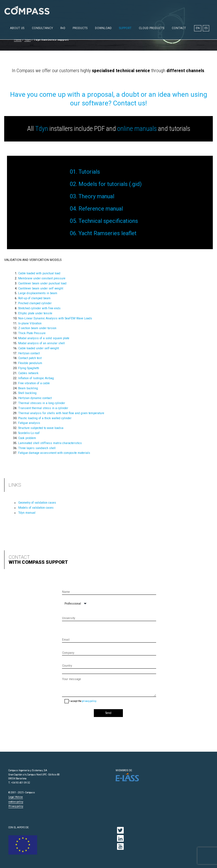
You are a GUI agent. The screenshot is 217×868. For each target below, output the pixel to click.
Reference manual (101, 209)
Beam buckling (28, 388)
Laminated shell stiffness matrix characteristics (50, 443)
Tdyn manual (27, 513)
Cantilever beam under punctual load (42, 283)
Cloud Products (152, 28)
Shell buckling (27, 393)
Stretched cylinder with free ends (39, 308)
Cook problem (27, 438)
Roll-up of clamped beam (34, 298)
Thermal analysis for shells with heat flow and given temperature (61, 413)
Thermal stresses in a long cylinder (42, 403)
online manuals (137, 129)
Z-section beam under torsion (37, 328)
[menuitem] (198, 28)
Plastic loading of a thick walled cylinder (45, 418)
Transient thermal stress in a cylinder (43, 408)
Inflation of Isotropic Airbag (36, 378)
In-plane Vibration (30, 323)
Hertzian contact (29, 353)
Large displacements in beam (38, 293)
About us (17, 28)
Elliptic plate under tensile (35, 313)
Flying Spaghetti (29, 368)
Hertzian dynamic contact (35, 398)
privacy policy (89, 701)
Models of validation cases (36, 508)
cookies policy (16, 802)
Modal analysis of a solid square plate (44, 338)
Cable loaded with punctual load (39, 273)
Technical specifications (108, 221)
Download (103, 28)
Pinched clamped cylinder (35, 303)
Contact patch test (30, 358)
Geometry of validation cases (37, 503)
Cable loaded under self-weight (39, 348)
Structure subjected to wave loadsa (41, 428)
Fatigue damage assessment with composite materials (54, 453)
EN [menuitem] (198, 28)
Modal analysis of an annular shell (41, 343)
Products (80, 28)
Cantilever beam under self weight (41, 288)
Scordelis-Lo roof (29, 433)
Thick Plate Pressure (32, 333)
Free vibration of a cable (34, 383)
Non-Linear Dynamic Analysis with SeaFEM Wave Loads (55, 318)
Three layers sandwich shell (37, 448)
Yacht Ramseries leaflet (108, 233)
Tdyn (42, 129)
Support (125, 28)
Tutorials (89, 172)
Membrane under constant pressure (42, 278)
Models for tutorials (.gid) (110, 184)
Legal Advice (16, 797)
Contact (179, 28)
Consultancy (42, 28)
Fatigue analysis (29, 423)
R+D (63, 28)
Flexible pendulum (30, 363)
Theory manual (96, 196)
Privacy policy (16, 806)
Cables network (28, 373)
